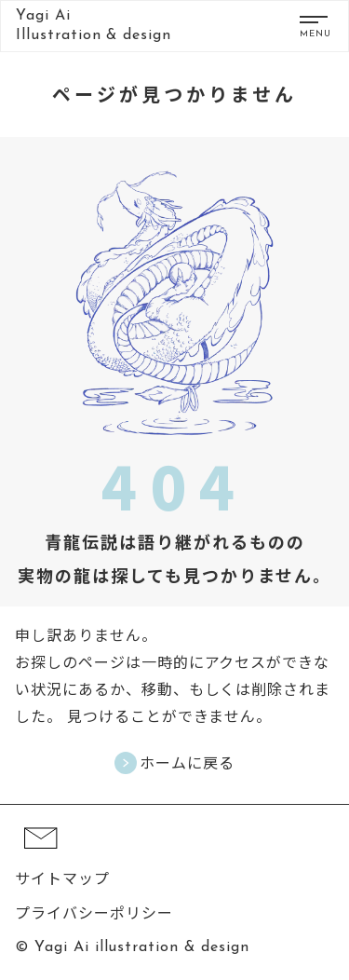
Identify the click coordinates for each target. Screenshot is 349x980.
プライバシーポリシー (94, 912)
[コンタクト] (41, 858)
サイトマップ (62, 878)
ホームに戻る (187, 762)
